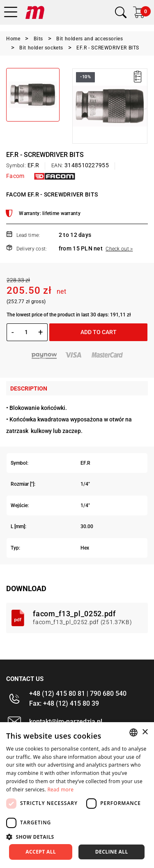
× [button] (145, 732)
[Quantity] (26, 332)
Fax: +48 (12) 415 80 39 (64, 703)
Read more (60, 790)
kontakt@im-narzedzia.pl (66, 722)
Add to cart (99, 332)
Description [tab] (29, 388)
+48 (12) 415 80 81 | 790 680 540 (78, 694)
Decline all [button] (112, 852)
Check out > (119, 249)
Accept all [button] (41, 852)
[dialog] (77, 795)
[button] (77, 837)
